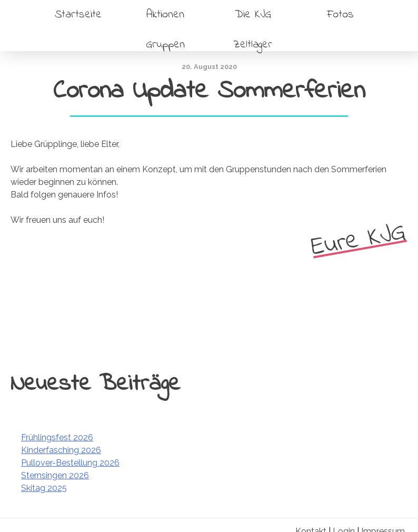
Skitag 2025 (44, 488)
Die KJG (253, 14)
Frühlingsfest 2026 (57, 437)
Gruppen (165, 45)
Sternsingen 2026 (55, 475)
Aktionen (165, 14)
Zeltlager (253, 45)
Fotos (340, 14)
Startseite (78, 14)
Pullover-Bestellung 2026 (70, 463)
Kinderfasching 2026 (61, 450)
